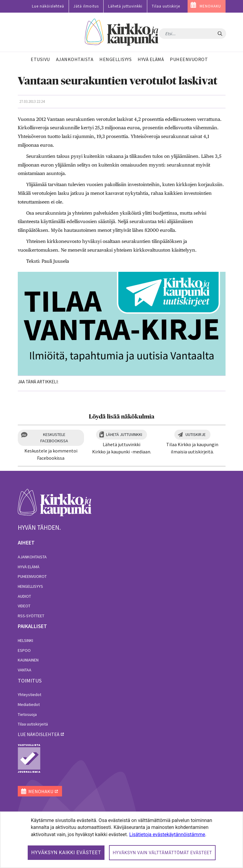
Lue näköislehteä (48, 6)
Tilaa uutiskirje (166, 6)
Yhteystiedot (30, 695)
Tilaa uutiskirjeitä (33, 724)
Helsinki (25, 640)
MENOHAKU (210, 6)
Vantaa (25, 670)
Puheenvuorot (32, 576)
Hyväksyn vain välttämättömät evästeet (162, 853)
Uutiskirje (196, 434)
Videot (24, 606)
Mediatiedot (29, 704)
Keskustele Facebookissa (54, 438)
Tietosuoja (27, 714)
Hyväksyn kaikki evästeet (66, 853)
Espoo (24, 650)
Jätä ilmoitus (86, 6)
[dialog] (122, 840)
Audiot (24, 596)
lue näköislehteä (39, 734)
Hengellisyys (30, 586)
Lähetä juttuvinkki (125, 6)
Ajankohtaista (32, 557)
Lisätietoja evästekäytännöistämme (167, 834)
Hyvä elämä (29, 567)
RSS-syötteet (31, 616)
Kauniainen (28, 660)
